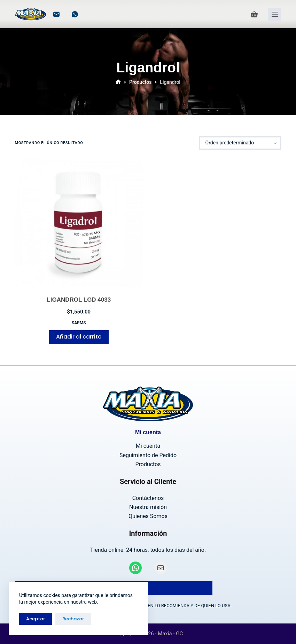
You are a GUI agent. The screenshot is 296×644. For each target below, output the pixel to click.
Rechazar (73, 619)
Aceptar (36, 619)
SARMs (79, 323)
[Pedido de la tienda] (240, 143)
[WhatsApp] (75, 14)
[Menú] (275, 14)
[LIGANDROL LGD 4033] (79, 223)
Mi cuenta (148, 446)
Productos (148, 464)
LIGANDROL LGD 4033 (79, 300)
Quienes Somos (148, 516)
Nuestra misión (148, 507)
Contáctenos (148, 498)
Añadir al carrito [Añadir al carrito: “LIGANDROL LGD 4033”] (79, 337)
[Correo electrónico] (56, 14)
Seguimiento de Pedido (148, 455)
